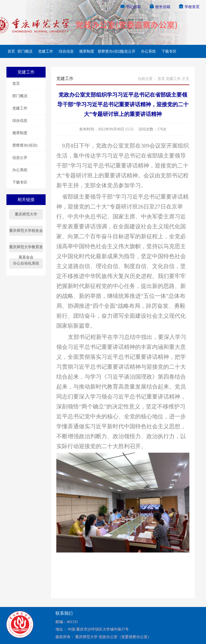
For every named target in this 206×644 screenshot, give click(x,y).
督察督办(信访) (107, 51)
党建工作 (46, 51)
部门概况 (25, 51)
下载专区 (169, 51)
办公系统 (148, 51)
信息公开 (128, 51)
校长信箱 (160, 7)
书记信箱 (130, 7)
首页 (11, 51)
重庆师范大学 (26, 214)
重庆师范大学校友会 (26, 231)
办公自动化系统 (26, 263)
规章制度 (87, 51)
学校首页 (189, 7)
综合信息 (66, 51)
